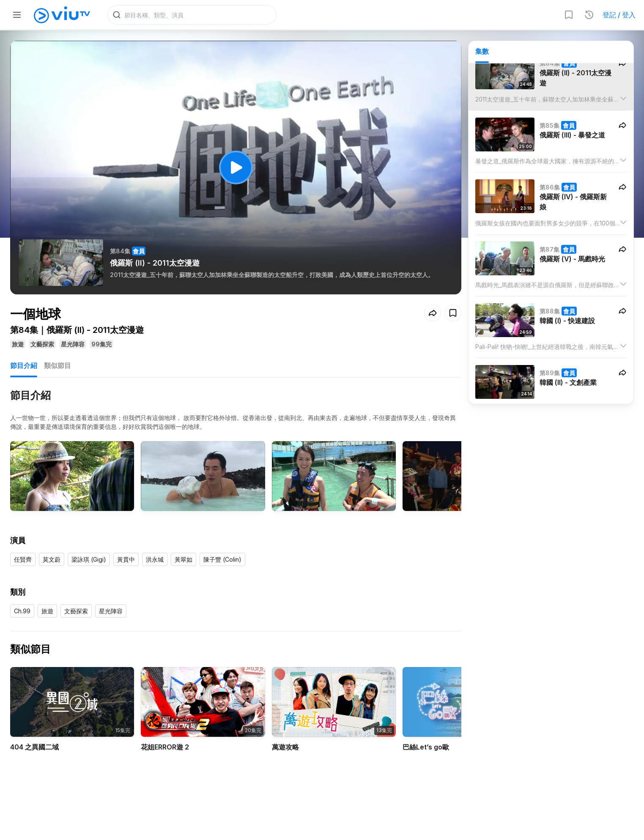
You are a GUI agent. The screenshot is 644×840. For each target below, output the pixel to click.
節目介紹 (24, 365)
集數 (482, 51)
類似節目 (58, 365)
